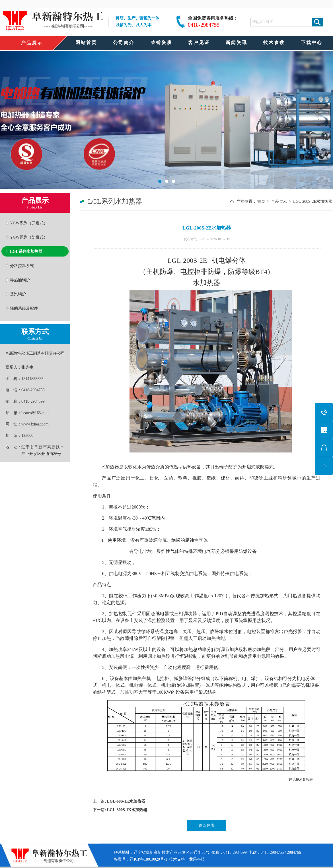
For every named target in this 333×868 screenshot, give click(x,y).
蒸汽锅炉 (18, 294)
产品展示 (279, 201)
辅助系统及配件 (24, 308)
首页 (261, 201)
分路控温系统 (22, 266)
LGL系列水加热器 (26, 251)
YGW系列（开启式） (29, 223)
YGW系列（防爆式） (29, 237)
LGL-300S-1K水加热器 (127, 810)
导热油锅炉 (20, 280)
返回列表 (207, 825)
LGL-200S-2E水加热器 (313, 201)
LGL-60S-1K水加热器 (126, 801)
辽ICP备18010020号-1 (148, 859)
